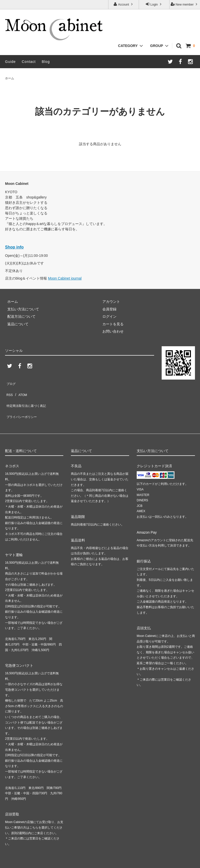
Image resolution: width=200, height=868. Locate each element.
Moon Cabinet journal (65, 278)
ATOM (20, 390)
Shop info (14, 247)
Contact (29, 62)
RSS (9, 390)
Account (123, 4)
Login (154, 4)
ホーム (10, 78)
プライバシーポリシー (23, 405)
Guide (10, 62)
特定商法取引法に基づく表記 (28, 397)
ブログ (10, 382)
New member (185, 4)
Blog (46, 62)
